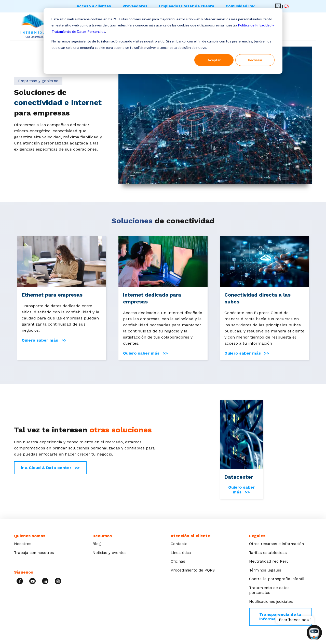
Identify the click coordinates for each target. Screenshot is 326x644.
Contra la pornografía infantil (277, 579)
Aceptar (214, 60)
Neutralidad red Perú (269, 561)
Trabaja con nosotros (34, 553)
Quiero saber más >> (44, 340)
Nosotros (23, 544)
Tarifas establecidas (268, 553)
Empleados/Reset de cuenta (187, 6)
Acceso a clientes (94, 6)
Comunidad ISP (240, 6)
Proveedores (135, 6)
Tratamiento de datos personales (269, 590)
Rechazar (255, 60)
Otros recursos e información (276, 544)
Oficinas (178, 561)
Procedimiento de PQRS (193, 570)
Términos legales (265, 570)
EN (287, 6)
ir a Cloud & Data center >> (50, 468)
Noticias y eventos (110, 553)
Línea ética (181, 553)
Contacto (179, 544)
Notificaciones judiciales (271, 602)
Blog (97, 544)
